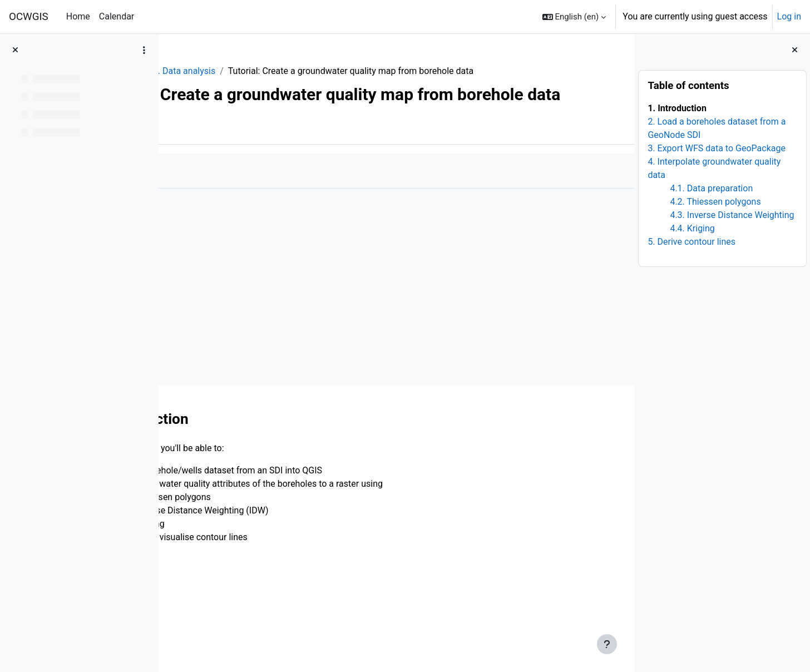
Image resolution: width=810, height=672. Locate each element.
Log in (789, 16)
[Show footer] (607, 644)
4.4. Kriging (692, 228)
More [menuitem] (237, 166)
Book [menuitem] (199, 166)
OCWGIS (29, 17)
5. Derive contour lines (692, 242)
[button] (574, 17)
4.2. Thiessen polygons (715, 202)
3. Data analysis (283, 71)
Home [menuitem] (78, 16)
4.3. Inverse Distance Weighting (732, 215)
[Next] (622, 454)
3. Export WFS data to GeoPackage (717, 148)
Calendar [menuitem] (117, 16)
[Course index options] (144, 50)
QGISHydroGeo (210, 71)
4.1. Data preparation (711, 188)
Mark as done (216, 209)
